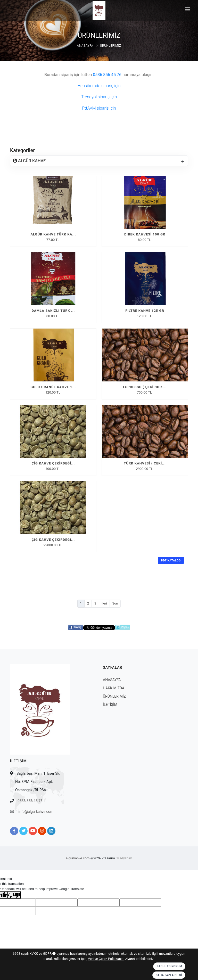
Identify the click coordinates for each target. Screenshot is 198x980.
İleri (104, 603)
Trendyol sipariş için (99, 97)
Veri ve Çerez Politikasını (106, 959)
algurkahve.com (78, 858)
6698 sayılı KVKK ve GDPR (34, 954)
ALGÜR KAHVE (31, 161)
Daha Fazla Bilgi (169, 975)
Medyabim (124, 858)
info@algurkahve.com (36, 812)
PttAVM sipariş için (99, 108)
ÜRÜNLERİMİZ (111, 46)
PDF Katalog (171, 561)
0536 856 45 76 (30, 801)
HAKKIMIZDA (114, 688)
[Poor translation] (14, 895)
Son (115, 603)
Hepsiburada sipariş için (99, 86)
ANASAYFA (85, 46)
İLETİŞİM (110, 705)
